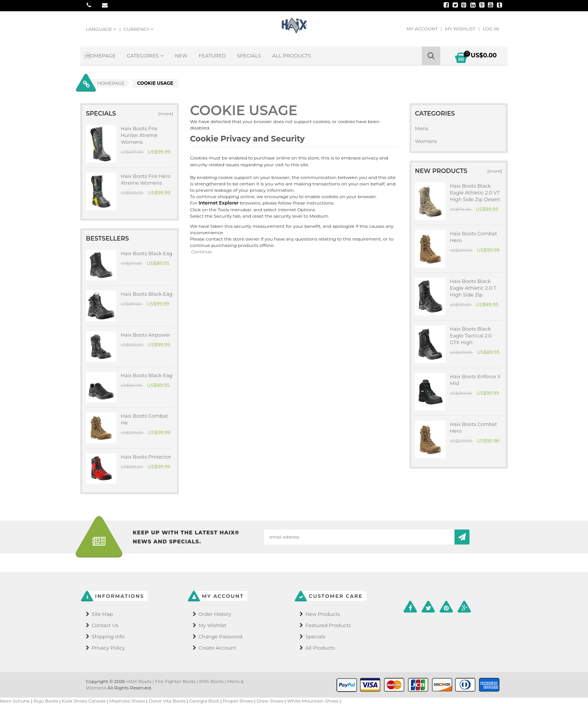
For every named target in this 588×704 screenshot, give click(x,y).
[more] (164, 114)
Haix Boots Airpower (145, 335)
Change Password (220, 636)
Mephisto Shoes (127, 701)
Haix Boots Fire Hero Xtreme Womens (146, 179)
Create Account (217, 648)
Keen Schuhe (15, 701)
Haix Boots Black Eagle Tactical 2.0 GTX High (471, 335)
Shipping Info (108, 636)
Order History (215, 614)
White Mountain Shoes (313, 701)
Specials (249, 56)
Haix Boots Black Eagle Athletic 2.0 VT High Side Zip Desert (475, 193)
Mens (422, 128)
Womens (426, 141)
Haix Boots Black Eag (147, 253)
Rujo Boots (46, 701)
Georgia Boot (204, 701)
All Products (292, 56)
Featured (212, 56)
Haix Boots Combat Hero (474, 237)
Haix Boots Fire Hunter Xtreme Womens (139, 135)
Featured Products (328, 625)
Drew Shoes (270, 701)
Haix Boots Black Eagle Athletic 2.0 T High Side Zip (473, 288)
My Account (423, 29)
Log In (491, 29)
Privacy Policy (108, 648)
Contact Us (105, 625)
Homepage (101, 56)
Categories (145, 56)
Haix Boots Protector (146, 457)
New (181, 56)
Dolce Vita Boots (167, 701)
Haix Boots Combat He (144, 419)
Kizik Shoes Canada (84, 701)
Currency (139, 29)
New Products (322, 614)
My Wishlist (461, 29)
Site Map (102, 614)
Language (102, 29)
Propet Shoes (238, 701)
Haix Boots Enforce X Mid (475, 380)
